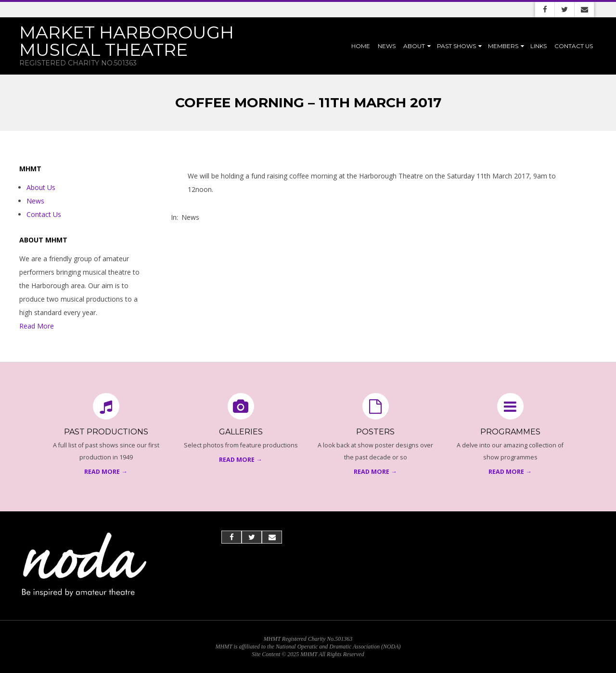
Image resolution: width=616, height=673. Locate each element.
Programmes (510, 432)
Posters (375, 432)
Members (503, 46)
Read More (37, 326)
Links (539, 46)
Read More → (106, 472)
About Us (41, 187)
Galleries (241, 432)
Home (361, 46)
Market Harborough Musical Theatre (127, 41)
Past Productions (106, 432)
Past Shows (456, 46)
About (414, 46)
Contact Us (574, 46)
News (387, 46)
